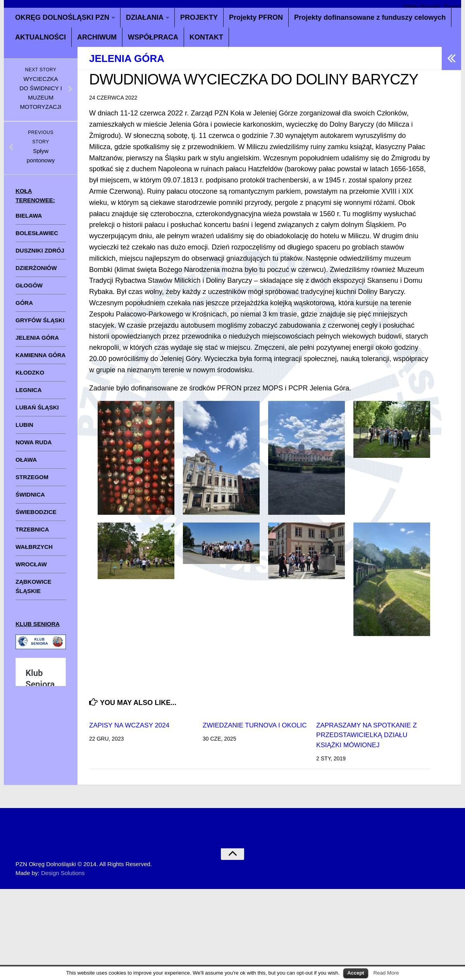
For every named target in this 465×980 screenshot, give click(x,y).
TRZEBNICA (32, 529)
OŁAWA (26, 460)
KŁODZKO (30, 372)
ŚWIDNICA (30, 494)
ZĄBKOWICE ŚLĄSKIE (34, 586)
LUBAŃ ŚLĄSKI (37, 407)
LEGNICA (29, 390)
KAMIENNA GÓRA (40, 355)
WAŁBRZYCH (34, 547)
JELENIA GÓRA (37, 338)
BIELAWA (29, 216)
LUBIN (24, 425)
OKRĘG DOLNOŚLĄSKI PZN (62, 17)
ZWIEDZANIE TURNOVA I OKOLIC (255, 725)
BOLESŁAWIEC (37, 233)
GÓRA (24, 303)
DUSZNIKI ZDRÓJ (40, 250)
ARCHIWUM (97, 37)
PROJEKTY (199, 17)
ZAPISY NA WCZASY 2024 (129, 725)
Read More (386, 973)
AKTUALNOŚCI (40, 37)
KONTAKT (206, 37)
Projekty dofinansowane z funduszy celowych (370, 17)
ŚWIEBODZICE (36, 512)
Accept (356, 973)
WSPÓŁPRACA (153, 37)
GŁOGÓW (29, 285)
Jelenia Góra (127, 58)
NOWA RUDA (34, 442)
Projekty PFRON (256, 17)
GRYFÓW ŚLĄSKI (40, 320)
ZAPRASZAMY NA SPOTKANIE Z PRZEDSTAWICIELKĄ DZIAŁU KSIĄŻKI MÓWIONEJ (366, 735)
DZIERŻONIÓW (36, 268)
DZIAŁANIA (145, 17)
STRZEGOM (32, 477)
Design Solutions (63, 873)
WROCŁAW (31, 564)
